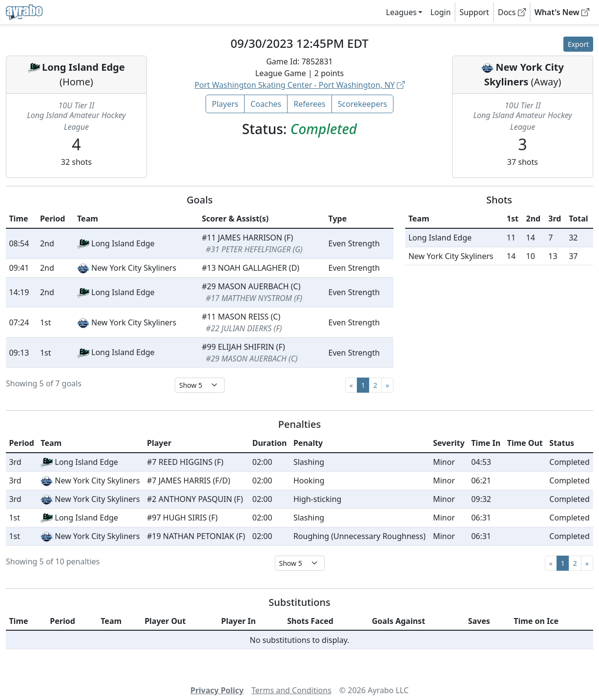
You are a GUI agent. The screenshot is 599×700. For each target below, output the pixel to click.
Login (440, 12)
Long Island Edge (83, 67)
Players (225, 104)
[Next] (387, 385)
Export (578, 44)
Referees (310, 104)
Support (474, 12)
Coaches (266, 104)
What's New (562, 12)
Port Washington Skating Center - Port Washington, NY (299, 85)
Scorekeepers (362, 104)
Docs (512, 12)
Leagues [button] (402, 12)
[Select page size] (200, 385)
